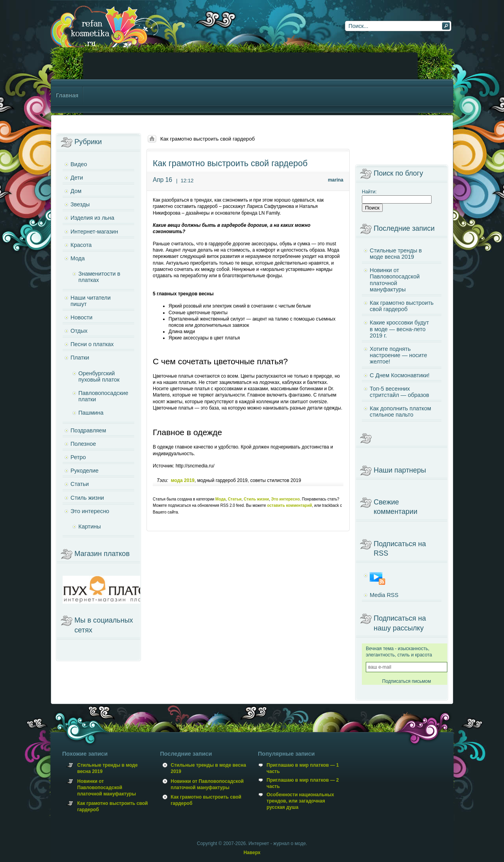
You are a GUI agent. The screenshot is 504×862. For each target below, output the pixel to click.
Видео (79, 164)
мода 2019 (183, 480)
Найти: (369, 192)
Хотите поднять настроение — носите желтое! (398, 355)
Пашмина (91, 413)
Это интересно (286, 499)
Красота (81, 245)
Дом (76, 191)
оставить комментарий (289, 505)
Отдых (79, 331)
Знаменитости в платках (99, 277)
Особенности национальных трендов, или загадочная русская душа (300, 801)
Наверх (252, 853)
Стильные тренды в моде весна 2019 (396, 254)
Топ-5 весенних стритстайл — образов (399, 392)
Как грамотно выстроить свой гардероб (402, 306)
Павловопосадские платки (103, 396)
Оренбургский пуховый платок (99, 376)
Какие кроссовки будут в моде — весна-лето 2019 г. (399, 329)
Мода (220, 499)
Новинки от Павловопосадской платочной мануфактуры (395, 280)
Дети (77, 178)
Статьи (235, 499)
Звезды (80, 204)
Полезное (83, 444)
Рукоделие (84, 471)
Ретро (78, 457)
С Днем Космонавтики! (400, 375)
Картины (90, 526)
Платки (80, 358)
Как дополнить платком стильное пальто (400, 412)
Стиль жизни (256, 499)
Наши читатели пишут (91, 301)
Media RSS (384, 595)
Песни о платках (92, 344)
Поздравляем (88, 430)
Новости (82, 317)
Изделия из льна (92, 218)
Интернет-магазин (94, 232)
